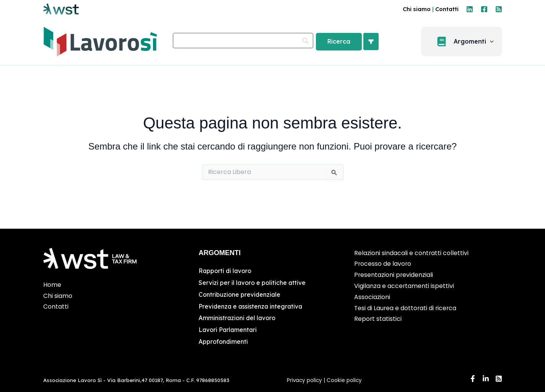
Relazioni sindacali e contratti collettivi (412, 253)
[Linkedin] (470, 9)
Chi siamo (417, 9)
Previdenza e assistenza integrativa (251, 306)
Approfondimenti (223, 340)
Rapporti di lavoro (225, 271)
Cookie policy (345, 379)
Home (52, 285)
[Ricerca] (339, 42)
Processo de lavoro (383, 264)
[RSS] (499, 9)
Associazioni (372, 297)
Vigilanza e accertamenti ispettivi (404, 286)
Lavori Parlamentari (228, 329)
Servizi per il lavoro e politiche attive (252, 282)
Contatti (447, 9)
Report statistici (378, 319)
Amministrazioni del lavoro (238, 317)
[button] (493, 42)
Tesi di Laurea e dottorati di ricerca (406, 308)
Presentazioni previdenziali (394, 275)
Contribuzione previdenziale (240, 294)
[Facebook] (484, 9)
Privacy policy (304, 379)
